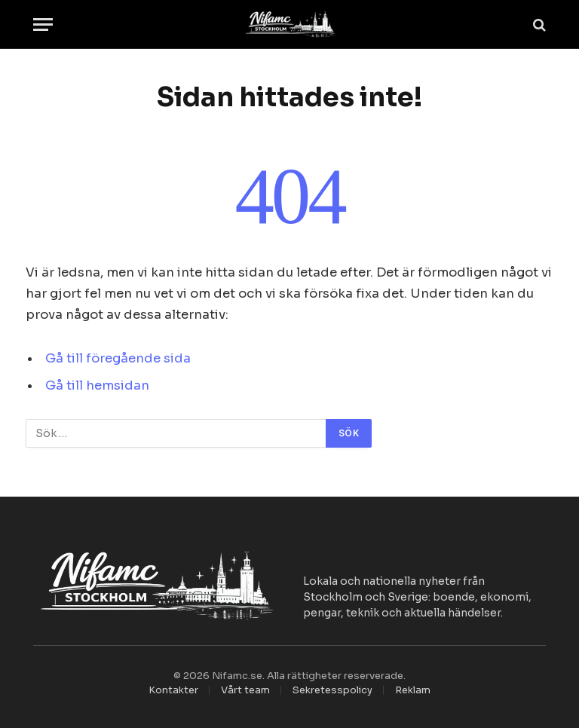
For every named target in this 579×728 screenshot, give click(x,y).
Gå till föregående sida (118, 358)
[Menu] (43, 24)
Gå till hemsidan (97, 385)
